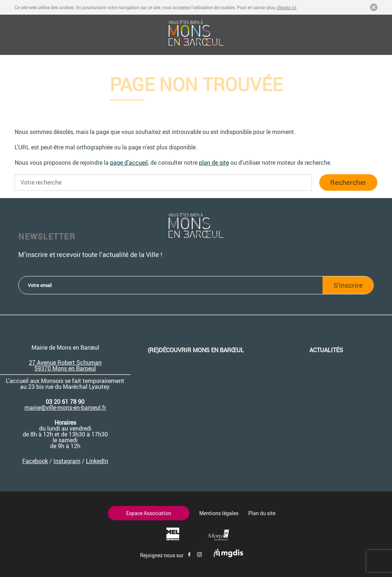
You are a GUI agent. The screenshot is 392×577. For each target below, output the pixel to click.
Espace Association (149, 513)
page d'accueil (129, 163)
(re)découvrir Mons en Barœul (196, 350)
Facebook (35, 461)
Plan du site (262, 513)
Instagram (67, 461)
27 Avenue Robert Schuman (65, 362)
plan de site (214, 163)
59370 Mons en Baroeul (65, 368)
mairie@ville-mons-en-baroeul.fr (65, 407)
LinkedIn (97, 461)
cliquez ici (287, 7)
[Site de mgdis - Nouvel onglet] (229, 555)
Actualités (326, 350)
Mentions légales (219, 513)
